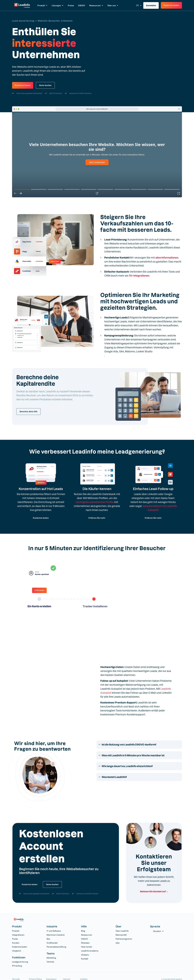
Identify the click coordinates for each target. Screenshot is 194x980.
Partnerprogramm (124, 939)
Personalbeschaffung (56, 947)
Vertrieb (50, 962)
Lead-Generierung (23, 21)
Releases (85, 943)
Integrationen (18, 935)
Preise (15, 939)
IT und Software (54, 931)
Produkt (16, 931)
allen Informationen (167, 258)
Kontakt (85, 959)
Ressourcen (87, 935)
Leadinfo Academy (90, 951)
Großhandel (52, 943)
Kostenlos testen (20, 947)
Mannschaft (121, 935)
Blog (83, 931)
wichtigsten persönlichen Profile (95, 502)
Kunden (16, 943)
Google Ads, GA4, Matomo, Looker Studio (128, 351)
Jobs (118, 943)
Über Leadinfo (122, 931)
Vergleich (17, 951)
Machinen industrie (56, 935)
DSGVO (85, 939)
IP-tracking (17, 966)
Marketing (51, 958)
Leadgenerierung (20, 962)
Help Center (87, 947)
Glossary (85, 955)
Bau (48, 939)
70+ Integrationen (139, 276)
